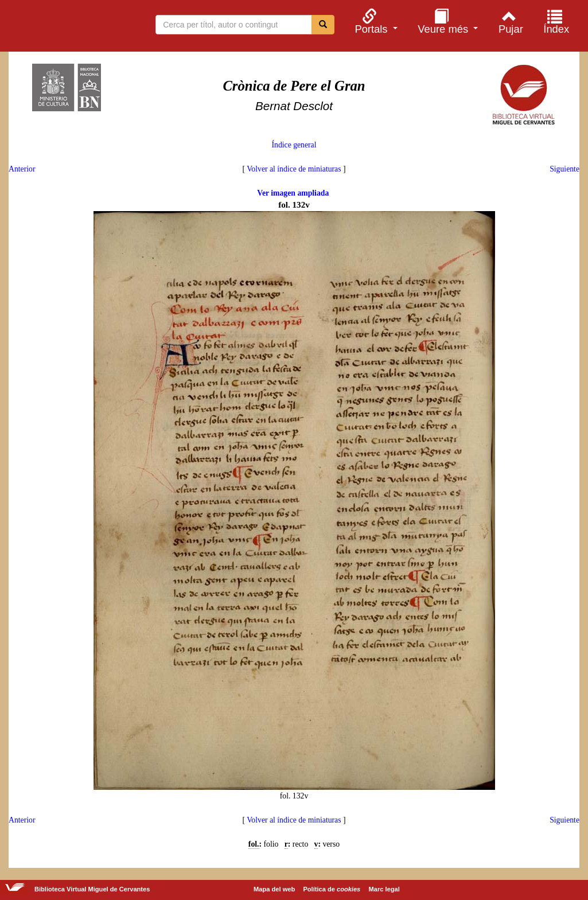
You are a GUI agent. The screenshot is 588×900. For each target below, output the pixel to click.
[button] (375, 22)
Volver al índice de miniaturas (294, 169)
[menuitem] (375, 22)
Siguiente (564, 169)
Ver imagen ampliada (293, 193)
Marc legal (384, 889)
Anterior (22, 169)
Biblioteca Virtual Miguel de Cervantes (69, 28)
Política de (332, 889)
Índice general (294, 145)
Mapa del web (274, 889)
